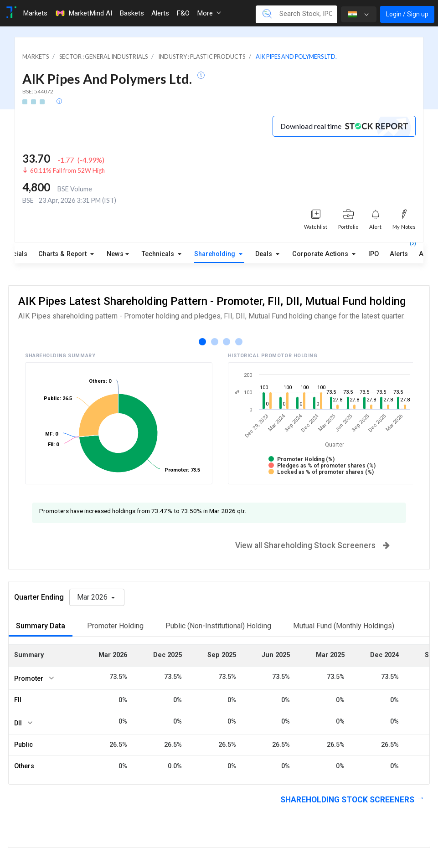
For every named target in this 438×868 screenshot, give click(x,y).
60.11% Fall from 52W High (67, 170)
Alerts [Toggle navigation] (160, 13)
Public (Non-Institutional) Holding (218, 626)
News (115, 254)
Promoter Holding (115, 626)
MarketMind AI (83, 13)
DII (18, 723)
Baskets (132, 13)
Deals (265, 254)
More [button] (209, 13)
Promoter (29, 679)
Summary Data (41, 626)
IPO (374, 254)
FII (18, 700)
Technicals (159, 254)
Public (23, 745)
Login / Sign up (407, 14)
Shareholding (216, 254)
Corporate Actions (321, 254)
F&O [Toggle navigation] (183, 13)
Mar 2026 (93, 597)
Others (24, 766)
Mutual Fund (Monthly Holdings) (344, 626)
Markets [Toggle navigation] (35, 13)
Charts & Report (63, 254)
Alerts (399, 252)
